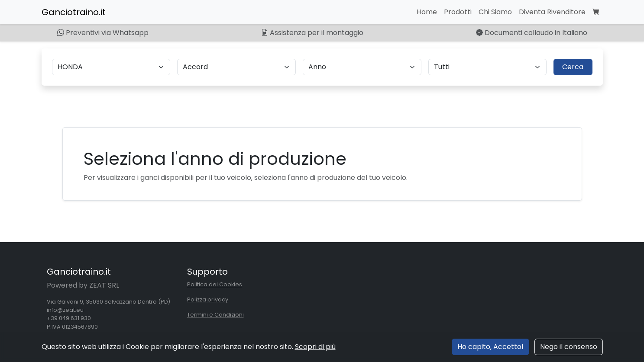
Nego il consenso (569, 347)
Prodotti (458, 12)
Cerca (573, 67)
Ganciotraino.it (74, 12)
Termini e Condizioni (215, 315)
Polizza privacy (208, 300)
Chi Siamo (495, 12)
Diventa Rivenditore (552, 12)
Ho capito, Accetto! (490, 347)
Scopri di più (315, 347)
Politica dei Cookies (215, 284)
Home (427, 12)
